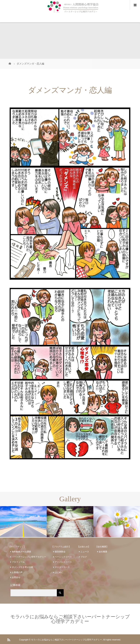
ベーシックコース (63, 557)
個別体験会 (60, 552)
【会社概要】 (102, 547)
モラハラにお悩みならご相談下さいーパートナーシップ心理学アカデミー (70, 619)
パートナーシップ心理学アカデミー (29, 557)
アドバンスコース (63, 562)
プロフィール (18, 562)
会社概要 (103, 552)
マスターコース (62, 567)
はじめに (59, 572)
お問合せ (16, 577)
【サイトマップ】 (17, 547)
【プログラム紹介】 (61, 547)
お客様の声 (17, 572)
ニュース (85, 552)
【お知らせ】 (84, 547)
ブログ (84, 557)
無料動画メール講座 (21, 552)
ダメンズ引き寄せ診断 (23, 567)
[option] (23, 522)
